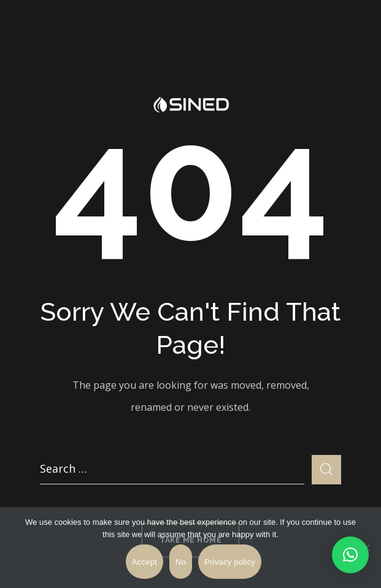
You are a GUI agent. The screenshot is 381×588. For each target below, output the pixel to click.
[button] (350, 555)
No (181, 562)
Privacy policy (230, 562)
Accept (144, 562)
